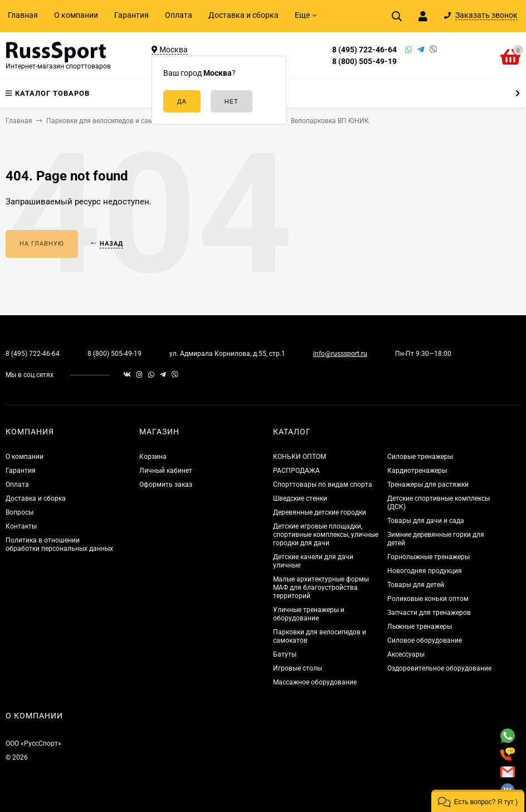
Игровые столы (298, 668)
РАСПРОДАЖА (296, 471)
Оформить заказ (166, 485)
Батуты (285, 654)
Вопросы (20, 512)
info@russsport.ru (340, 354)
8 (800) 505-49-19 (364, 61)
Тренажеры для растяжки (428, 485)
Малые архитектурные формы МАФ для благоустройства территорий (321, 588)
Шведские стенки (300, 498)
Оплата (179, 15)
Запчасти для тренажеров (429, 613)
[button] (478, 801)
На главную (42, 244)
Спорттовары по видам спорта (323, 485)
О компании (76, 15)
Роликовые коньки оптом (428, 599)
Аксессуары (406, 654)
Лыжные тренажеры (420, 627)
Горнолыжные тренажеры (428, 557)
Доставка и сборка (243, 15)
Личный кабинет (166, 471)
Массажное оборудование (315, 682)
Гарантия (131, 15)
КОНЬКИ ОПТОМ (299, 457)
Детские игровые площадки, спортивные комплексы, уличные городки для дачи (326, 535)
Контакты (21, 526)
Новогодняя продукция (425, 571)
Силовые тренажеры (420, 457)
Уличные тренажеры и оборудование (309, 614)
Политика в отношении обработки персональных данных (59, 544)
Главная (23, 15)
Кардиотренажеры (417, 471)
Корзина (153, 457)
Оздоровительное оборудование (439, 668)
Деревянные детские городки (320, 512)
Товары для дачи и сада (426, 521)
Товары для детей (416, 585)
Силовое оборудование (425, 640)
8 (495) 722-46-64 (364, 50)
